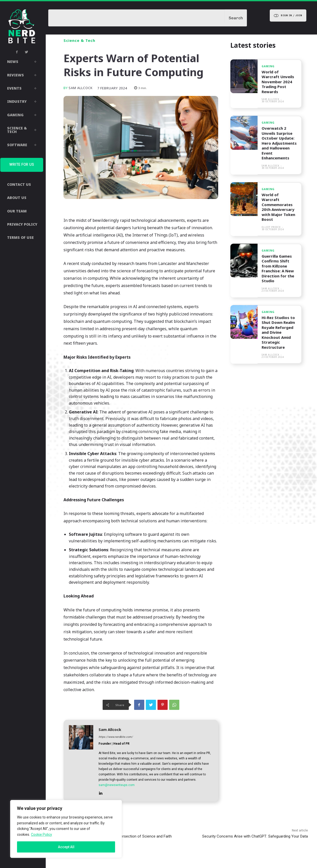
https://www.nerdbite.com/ (116, 737)
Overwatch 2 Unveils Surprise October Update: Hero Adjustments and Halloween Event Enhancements (279, 143)
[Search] (236, 18)
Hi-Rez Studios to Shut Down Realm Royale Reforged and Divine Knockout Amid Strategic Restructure (278, 332)
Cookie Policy (42, 834)
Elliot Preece (271, 227)
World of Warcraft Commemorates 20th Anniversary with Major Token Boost (278, 207)
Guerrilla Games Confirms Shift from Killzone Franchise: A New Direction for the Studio (278, 269)
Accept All (66, 847)
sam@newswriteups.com (117, 785)
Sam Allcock (81, 88)
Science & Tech (79, 40)
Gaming (268, 66)
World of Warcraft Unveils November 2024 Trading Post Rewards (278, 82)
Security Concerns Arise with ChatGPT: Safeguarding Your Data (255, 836)
